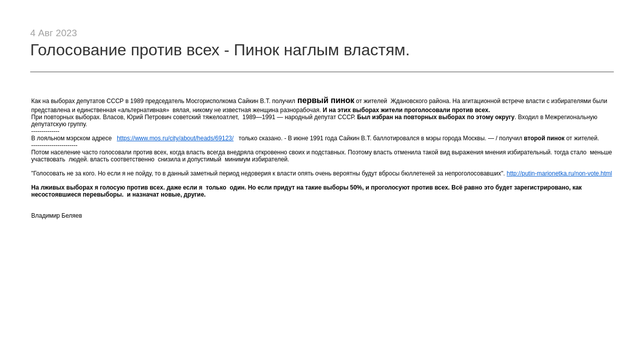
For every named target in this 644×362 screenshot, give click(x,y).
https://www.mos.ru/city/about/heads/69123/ (175, 138)
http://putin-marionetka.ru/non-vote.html (559, 173)
